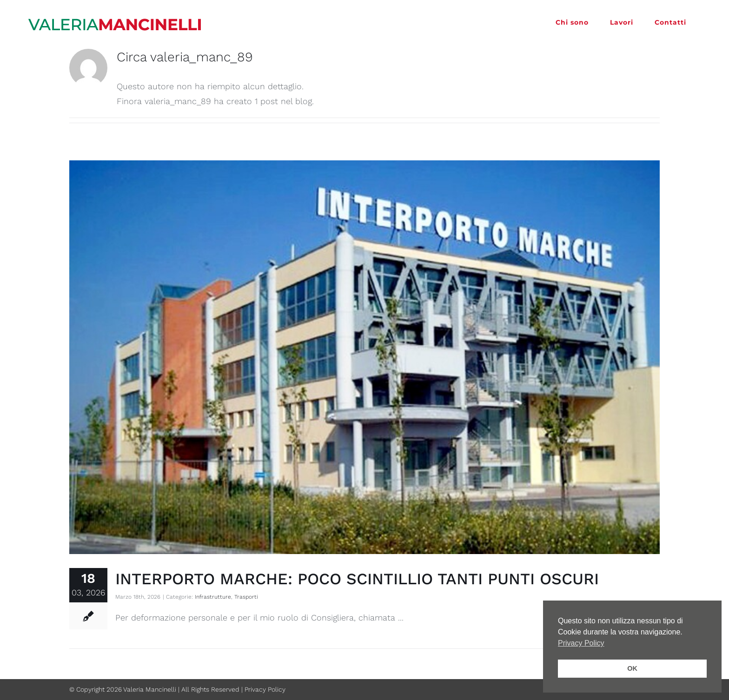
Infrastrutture (213, 597)
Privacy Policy (265, 689)
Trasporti (246, 597)
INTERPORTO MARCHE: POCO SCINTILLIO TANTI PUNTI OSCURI (357, 579)
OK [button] (632, 668)
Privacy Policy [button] (581, 643)
